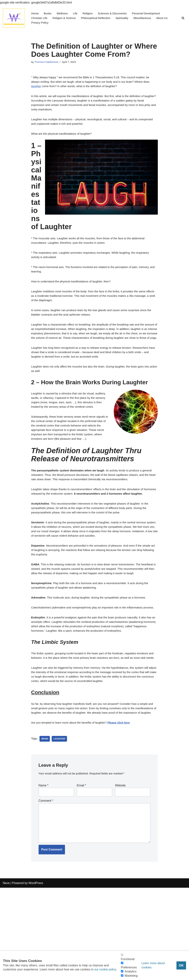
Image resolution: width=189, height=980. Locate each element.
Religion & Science (66, 18)
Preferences (129, 967)
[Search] (183, 18)
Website (120, 872)
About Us (169, 18)
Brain (45, 825)
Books (48, 13)
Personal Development (152, 13)
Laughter (61, 825)
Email (81, 872)
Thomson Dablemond (47, 62)
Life (77, 13)
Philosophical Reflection (99, 18)
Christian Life (40, 18)
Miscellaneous (148, 18)
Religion (90, 13)
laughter (37, 88)
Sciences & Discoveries (116, 13)
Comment (46, 888)
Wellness (64, 13)
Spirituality (127, 18)
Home (35, 13)
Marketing (131, 976)
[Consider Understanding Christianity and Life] (14, 18)
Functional (128, 959)
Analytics (130, 971)
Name (43, 872)
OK (181, 965)
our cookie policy (105, 969)
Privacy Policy (40, 23)
